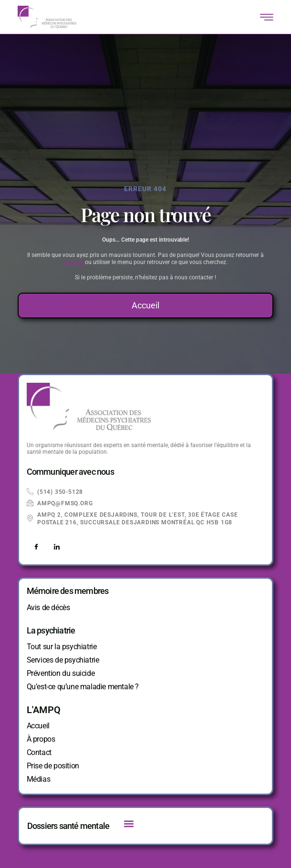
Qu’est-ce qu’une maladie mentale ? (83, 687)
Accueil (38, 726)
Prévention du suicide (61, 673)
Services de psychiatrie (63, 660)
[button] (129, 823)
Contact (39, 752)
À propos (41, 739)
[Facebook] (36, 547)
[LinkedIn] (57, 547)
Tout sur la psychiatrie (62, 647)
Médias (39, 779)
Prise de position (53, 766)
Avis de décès (48, 608)
